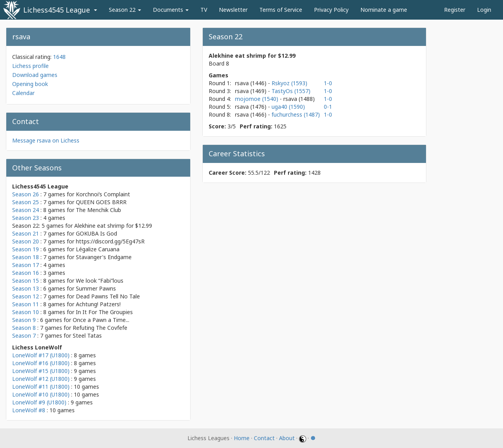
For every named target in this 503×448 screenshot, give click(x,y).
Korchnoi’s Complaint (103, 194)
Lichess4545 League (57, 10)
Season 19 (26, 249)
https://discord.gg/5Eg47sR (110, 241)
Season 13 (26, 288)
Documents (171, 10)
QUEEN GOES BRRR (101, 202)
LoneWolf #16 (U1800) (41, 363)
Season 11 (26, 304)
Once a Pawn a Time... (101, 320)
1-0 (328, 83)
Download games (35, 75)
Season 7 (24, 336)
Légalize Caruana (98, 249)
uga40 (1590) (288, 107)
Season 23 (26, 218)
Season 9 (24, 320)
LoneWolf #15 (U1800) (41, 371)
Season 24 (26, 210)
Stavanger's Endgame (104, 257)
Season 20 (26, 241)
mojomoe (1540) (257, 99)
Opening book (30, 84)
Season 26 (26, 194)
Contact (264, 438)
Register (455, 10)
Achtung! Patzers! (98, 304)
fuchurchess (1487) (296, 114)
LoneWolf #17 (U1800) (41, 355)
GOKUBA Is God (96, 233)
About (287, 438)
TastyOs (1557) (291, 91)
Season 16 (26, 273)
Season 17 (26, 265)
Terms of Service (281, 10)
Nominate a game (384, 10)
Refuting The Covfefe (100, 328)
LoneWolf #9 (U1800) (39, 402)
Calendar (23, 93)
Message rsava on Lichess (46, 140)
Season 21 (26, 233)
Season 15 (26, 281)
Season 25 (26, 202)
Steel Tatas (87, 336)
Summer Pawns (96, 288)
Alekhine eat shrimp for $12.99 (113, 226)
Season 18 (26, 257)
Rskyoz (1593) (289, 83)
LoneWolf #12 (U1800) (41, 379)
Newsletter (233, 10)
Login (484, 10)
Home (242, 438)
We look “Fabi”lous (100, 281)
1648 (59, 57)
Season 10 (26, 312)
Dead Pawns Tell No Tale (108, 296)
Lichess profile (30, 66)
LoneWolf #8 (29, 410)
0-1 (328, 107)
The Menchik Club (98, 210)
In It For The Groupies (104, 312)
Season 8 (24, 328)
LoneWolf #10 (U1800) (41, 394)
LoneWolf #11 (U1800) (41, 387)
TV (204, 10)
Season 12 (26, 296)
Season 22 (125, 10)
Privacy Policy (331, 10)
